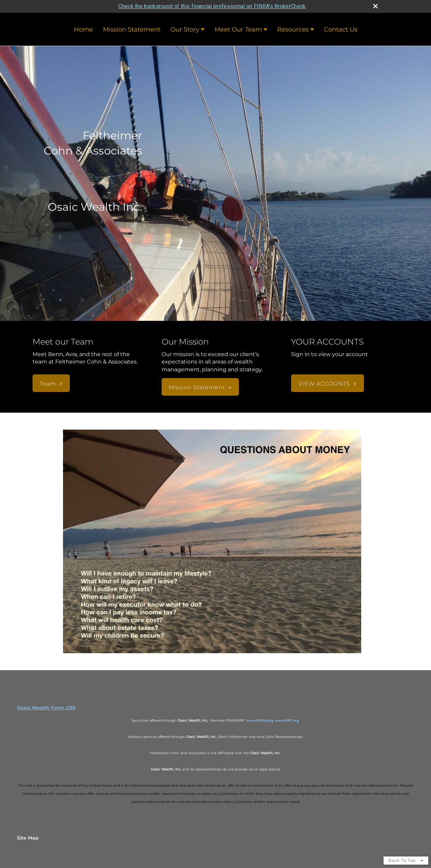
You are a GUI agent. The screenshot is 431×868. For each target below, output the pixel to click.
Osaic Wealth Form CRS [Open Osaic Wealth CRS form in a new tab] (46, 708)
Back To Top (406, 860)
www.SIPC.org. (287, 720)
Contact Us (341, 29)
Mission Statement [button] (197, 387)
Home (83, 29)
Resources (293, 29)
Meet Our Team (238, 29)
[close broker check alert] (375, 6)
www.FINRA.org (260, 720)
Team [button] (48, 384)
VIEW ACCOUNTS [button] (324, 384)
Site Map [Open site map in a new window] (28, 838)
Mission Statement (132, 29)
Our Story (185, 29)
